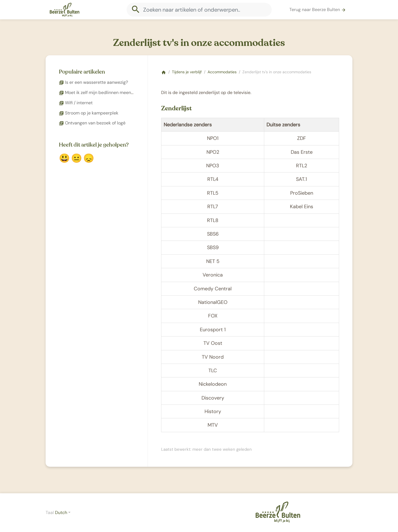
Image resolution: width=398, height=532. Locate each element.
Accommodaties (222, 72)
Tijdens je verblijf (187, 72)
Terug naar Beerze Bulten (318, 10)
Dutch (61, 513)
